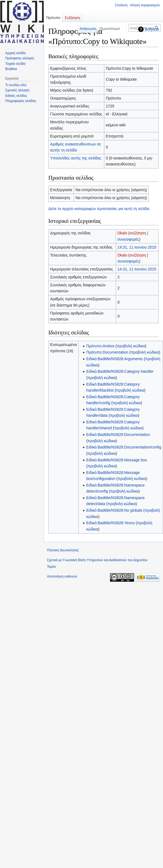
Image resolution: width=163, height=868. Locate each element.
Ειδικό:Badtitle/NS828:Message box (117, 460)
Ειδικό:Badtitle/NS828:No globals (114, 510)
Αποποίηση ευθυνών (62, 576)
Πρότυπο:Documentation (107, 352)
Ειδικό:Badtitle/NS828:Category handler (120, 371)
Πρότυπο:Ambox (100, 346)
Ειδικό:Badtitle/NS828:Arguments (115, 359)
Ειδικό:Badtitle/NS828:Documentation (118, 435)
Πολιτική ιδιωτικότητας (63, 550)
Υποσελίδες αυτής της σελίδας (76, 158)
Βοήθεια (152, 29)
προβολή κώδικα (131, 346)
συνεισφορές (128, 239)
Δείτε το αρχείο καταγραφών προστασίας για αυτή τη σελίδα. (99, 209)
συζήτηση (138, 233)
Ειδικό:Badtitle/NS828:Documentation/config (124, 447)
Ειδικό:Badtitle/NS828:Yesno (111, 523)
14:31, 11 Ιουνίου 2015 (137, 247)
